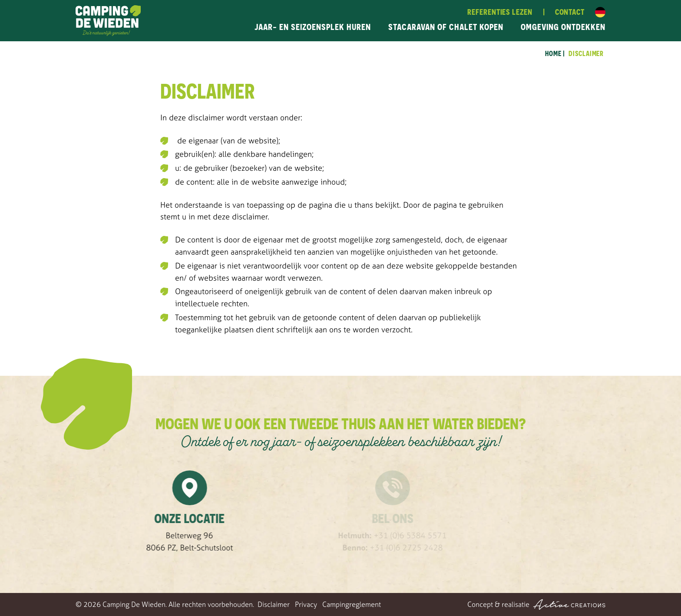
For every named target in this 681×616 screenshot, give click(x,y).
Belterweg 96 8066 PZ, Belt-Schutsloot (211, 541)
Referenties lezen (500, 12)
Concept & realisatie (536, 604)
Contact (570, 12)
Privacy (306, 604)
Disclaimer (586, 53)
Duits (600, 12)
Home (553, 53)
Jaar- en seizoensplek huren (313, 27)
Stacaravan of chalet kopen (446, 27)
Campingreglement (352, 604)
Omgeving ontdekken (563, 27)
